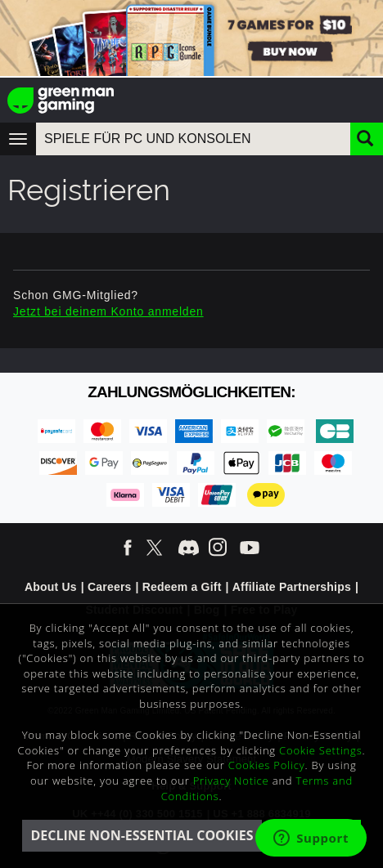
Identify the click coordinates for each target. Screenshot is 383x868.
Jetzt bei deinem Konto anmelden (108, 311)
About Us (51, 587)
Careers (110, 587)
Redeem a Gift (182, 587)
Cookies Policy (267, 765)
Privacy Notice (231, 781)
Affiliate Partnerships (292, 587)
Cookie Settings (320, 750)
